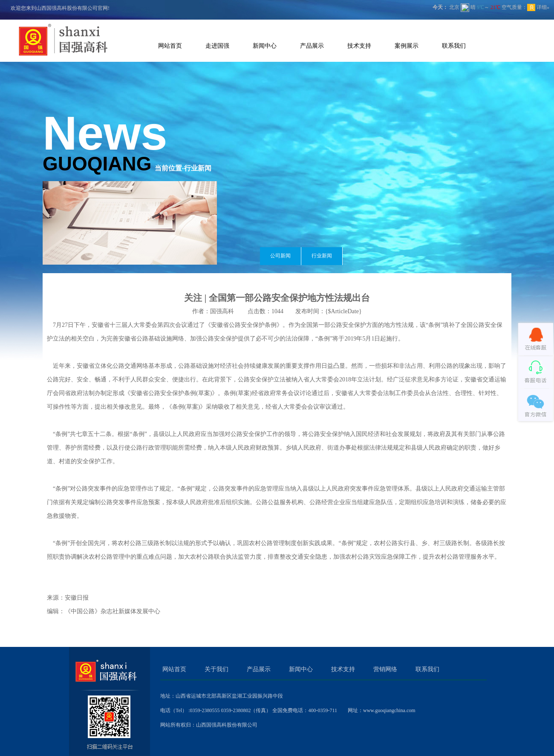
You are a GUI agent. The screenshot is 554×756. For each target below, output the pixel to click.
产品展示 (312, 46)
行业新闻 (322, 256)
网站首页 (170, 46)
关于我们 (216, 669)
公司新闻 (280, 256)
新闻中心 (265, 46)
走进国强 (217, 46)
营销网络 (385, 669)
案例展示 (407, 46)
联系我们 (454, 46)
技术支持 (359, 46)
